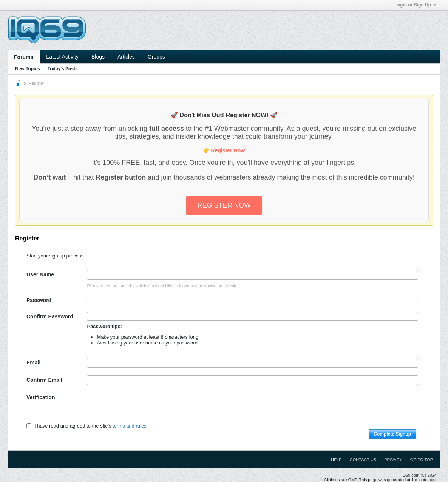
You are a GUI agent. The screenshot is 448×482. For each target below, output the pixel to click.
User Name (40, 274)
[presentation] (144, 408)
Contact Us (363, 460)
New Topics (28, 69)
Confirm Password (50, 316)
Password (39, 300)
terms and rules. (130, 426)
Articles (126, 57)
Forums (24, 57)
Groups (156, 57)
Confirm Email (44, 380)
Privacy (393, 460)
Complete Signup (392, 434)
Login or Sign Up (415, 5)
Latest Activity (62, 57)
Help (336, 460)
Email (33, 363)
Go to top (422, 460)
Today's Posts (63, 69)
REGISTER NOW (224, 205)
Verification (41, 397)
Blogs (98, 57)
